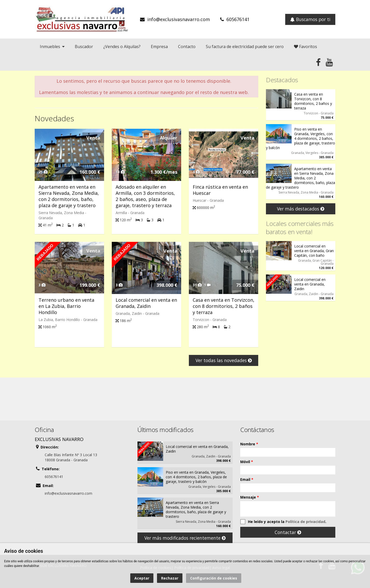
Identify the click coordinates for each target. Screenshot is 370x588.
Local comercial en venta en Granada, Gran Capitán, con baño (314, 251)
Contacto (187, 47)
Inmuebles (52, 47)
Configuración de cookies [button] (214, 578)
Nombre (249, 444)
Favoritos (306, 47)
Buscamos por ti (310, 19)
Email (247, 479)
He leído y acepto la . (283, 522)
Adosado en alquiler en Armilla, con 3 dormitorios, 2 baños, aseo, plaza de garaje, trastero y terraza (145, 196)
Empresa (159, 47)
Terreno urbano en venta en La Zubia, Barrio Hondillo (66, 306)
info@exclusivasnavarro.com (179, 19)
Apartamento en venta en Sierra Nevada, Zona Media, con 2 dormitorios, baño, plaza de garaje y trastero (69, 196)
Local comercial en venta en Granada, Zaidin (146, 303)
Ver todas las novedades (224, 360)
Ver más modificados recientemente (185, 538)
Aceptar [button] (142, 578)
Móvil (247, 462)
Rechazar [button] (170, 578)
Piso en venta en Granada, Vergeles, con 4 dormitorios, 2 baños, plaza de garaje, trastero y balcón (300, 138)
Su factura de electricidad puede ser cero (245, 47)
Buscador (84, 47)
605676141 (238, 19)
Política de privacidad (305, 522)
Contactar (288, 532)
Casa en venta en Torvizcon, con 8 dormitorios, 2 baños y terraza (224, 306)
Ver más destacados (301, 209)
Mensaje (250, 497)
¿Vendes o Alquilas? (122, 47)
